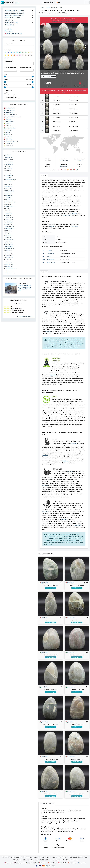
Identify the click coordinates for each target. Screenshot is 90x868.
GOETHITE (9, 200)
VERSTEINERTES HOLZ (12, 269)
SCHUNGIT (9, 251)
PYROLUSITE (9, 235)
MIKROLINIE (9, 226)
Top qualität (9, 31)
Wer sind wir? (37, 857)
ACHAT (8, 155)
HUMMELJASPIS (10, 206)
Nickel (49, 257)
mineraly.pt (72, 863)
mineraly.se (82, 863)
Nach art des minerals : (10, 68)
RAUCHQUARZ (10, 240)
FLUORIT (8, 193)
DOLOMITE (9, 186)
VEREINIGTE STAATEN (12, 141)
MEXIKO (9, 130)
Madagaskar (64, 166)
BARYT (8, 173)
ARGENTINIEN (10, 110)
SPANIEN (9, 119)
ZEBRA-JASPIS (10, 273)
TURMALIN (9, 264)
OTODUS (8, 231)
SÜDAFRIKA (9, 144)
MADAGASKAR (10, 128)
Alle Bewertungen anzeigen (25, 316)
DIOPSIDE (8, 184)
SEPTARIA (8, 253)
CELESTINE (9, 182)
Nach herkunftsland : (26, 68)
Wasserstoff (51, 262)
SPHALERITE (9, 257)
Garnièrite (80, 161)
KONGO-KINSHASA (11, 115)
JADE (7, 209)
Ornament (49, 7)
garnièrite (44, 582)
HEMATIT (8, 204)
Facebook (26, 860)
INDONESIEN (10, 121)
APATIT (8, 166)
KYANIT (8, 215)
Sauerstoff (50, 254)
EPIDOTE (8, 189)
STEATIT (8, 260)
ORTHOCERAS (10, 229)
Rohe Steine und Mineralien (14, 11)
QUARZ (8, 237)
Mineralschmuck (11, 22)
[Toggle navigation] (87, 2)
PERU (8, 132)
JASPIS (8, 211)
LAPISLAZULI (9, 220)
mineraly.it (42, 863)
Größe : (6, 85)
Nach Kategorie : (8, 44)
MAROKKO (9, 126)
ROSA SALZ (9, 244)
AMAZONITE (9, 157)
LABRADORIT (9, 217)
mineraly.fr (8, 863)
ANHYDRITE (9, 164)
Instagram (34, 860)
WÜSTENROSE (10, 271)
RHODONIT (9, 242)
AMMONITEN (9, 162)
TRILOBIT (8, 262)
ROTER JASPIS (10, 249)
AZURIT (8, 171)
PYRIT (8, 233)
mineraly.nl (62, 863)
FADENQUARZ (10, 191)
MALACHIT (9, 224)
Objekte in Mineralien (13, 18)
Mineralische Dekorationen (15, 13)
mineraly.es (52, 863)
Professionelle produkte (13, 33)
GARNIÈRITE (9, 195)
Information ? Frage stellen (49, 76)
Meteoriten (9, 25)
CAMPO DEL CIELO (11, 180)
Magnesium (51, 259)
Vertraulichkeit (29, 857)
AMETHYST (9, 160)
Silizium (49, 251)
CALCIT (8, 177)
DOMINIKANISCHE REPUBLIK (13, 117)
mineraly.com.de (31, 863)
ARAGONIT (9, 169)
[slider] (5, 77)
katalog (42, 7)
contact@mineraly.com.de (57, 860)
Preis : (6, 74)
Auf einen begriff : (9, 61)
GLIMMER (8, 197)
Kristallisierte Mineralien (14, 15)
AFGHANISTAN (10, 108)
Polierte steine (58, 7)
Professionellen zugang (62, 857)
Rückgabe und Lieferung (48, 857)
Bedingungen (6, 857)
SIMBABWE (9, 146)
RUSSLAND (9, 137)
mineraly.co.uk (19, 863)
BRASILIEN (9, 112)
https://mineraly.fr (72, 860)
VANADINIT (9, 266)
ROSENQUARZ (10, 246)
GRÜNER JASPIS (10, 202)
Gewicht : (6, 80)
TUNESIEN (9, 139)
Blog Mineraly (17, 860)
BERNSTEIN (9, 175)
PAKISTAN (9, 135)
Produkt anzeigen (51, 588)
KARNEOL (9, 213)
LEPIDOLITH (9, 222)
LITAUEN (9, 124)
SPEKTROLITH (10, 255)
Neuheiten (8, 29)
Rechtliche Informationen (17, 857)
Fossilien (9, 20)
